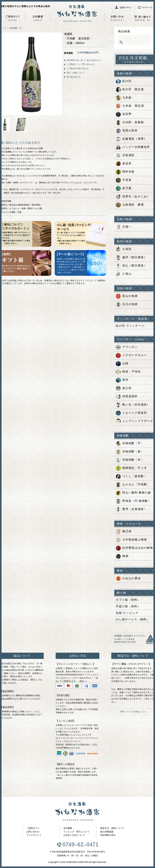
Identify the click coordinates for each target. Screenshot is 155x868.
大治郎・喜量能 (130, 123)
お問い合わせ (33, 832)
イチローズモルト (131, 355)
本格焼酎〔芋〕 (16, 28)
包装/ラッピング (127, 613)
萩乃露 (124, 188)
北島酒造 (125, 156)
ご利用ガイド (33, 828)
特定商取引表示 (108, 835)
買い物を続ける (74, 77)
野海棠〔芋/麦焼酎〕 (133, 501)
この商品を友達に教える (78, 68)
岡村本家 (125, 172)
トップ (3, 28)
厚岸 (122, 380)
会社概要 (68, 828)
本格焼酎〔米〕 (130, 460)
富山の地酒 (127, 296)
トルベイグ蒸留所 (131, 413)
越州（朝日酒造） (131, 258)
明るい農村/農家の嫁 (133, 493)
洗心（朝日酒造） (131, 266)
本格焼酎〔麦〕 (130, 452)
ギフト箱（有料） (128, 600)
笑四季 (124, 114)
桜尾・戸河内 (128, 372)
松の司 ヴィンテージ (130, 326)
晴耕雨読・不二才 (131, 468)
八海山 (124, 274)
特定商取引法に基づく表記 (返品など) (84, 60)
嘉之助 (124, 388)
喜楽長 (124, 164)
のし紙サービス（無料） (133, 619)
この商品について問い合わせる (81, 64)
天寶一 (124, 227)
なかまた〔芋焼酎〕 (133, 485)
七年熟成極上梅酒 (131, 540)
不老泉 (124, 180)
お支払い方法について (74, 835)
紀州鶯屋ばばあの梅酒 (134, 548)
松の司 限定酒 (130, 90)
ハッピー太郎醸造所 (133, 147)
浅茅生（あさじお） (133, 197)
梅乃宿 (124, 532)
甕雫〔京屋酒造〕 (131, 509)
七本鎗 (124, 98)
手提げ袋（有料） (128, 606)
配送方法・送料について (112, 828)
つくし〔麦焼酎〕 (131, 476)
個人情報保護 (107, 832)
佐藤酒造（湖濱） (131, 139)
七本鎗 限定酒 (130, 106)
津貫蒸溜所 (127, 397)
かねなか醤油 (128, 579)
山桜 (122, 364)
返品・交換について (76, 73)
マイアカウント (34, 835)
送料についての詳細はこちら (133, 712)
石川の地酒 (127, 305)
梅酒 (122, 556)
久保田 (124, 249)
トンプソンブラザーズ (134, 421)
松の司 (124, 81)
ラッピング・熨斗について (76, 832)
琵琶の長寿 (127, 131)
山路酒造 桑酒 (130, 205)
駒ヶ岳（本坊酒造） (133, 405)
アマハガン (127, 347)
